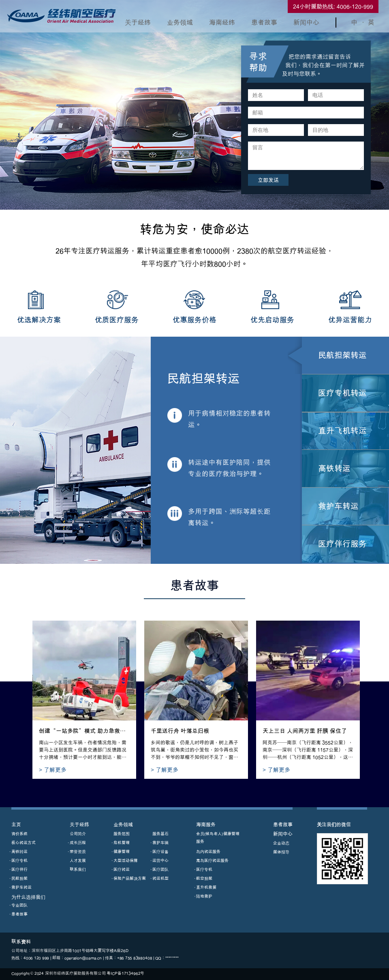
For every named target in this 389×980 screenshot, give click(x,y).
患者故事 (264, 22)
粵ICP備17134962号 (125, 973)
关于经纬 (138, 22)
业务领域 (180, 22)
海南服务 (206, 824)
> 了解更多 (53, 770)
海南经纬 (222, 22)
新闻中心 (306, 22)
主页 (16, 824)
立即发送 (268, 180)
